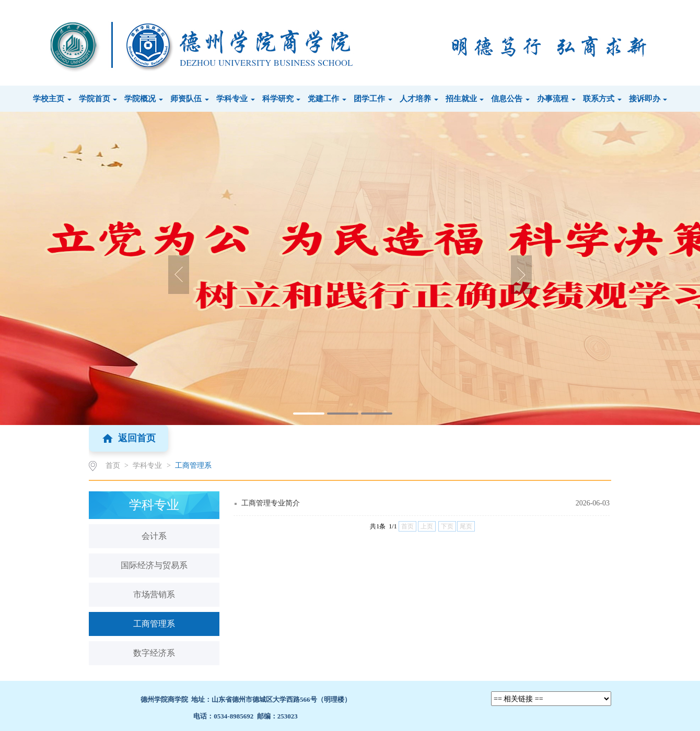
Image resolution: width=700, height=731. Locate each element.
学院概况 (144, 99)
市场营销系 (154, 594)
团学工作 (373, 99)
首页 (113, 465)
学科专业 (236, 99)
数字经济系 (154, 653)
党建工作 (327, 99)
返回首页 (129, 439)
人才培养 (419, 99)
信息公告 (510, 99)
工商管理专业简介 (271, 503)
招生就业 (465, 99)
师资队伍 (190, 99)
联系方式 (602, 99)
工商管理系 (193, 465)
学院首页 (98, 99)
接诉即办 (648, 99)
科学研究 (282, 99)
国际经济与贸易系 (154, 565)
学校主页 (52, 99)
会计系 (154, 536)
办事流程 (556, 99)
